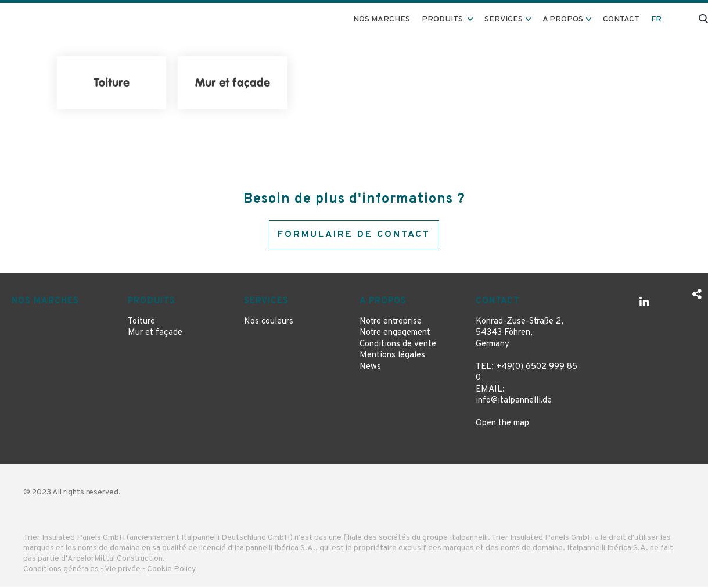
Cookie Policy (171, 571)
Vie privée (123, 571)
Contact (621, 19)
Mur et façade (155, 334)
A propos (383, 303)
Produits (152, 303)
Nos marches (382, 19)
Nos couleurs (269, 323)
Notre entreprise (391, 323)
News (370, 368)
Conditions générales (61, 571)
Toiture (141, 323)
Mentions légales (392, 357)
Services (266, 303)
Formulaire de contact (354, 235)
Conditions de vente (398, 345)
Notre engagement (395, 334)
